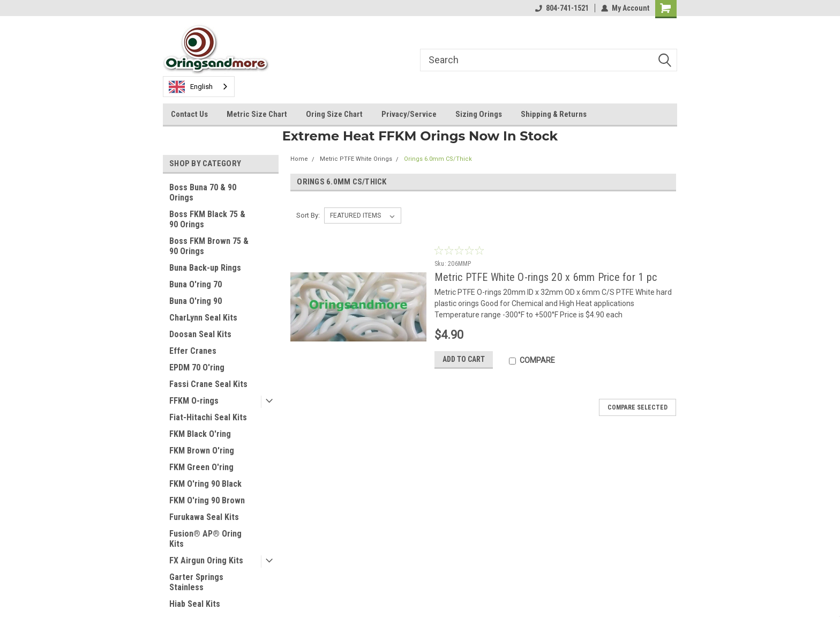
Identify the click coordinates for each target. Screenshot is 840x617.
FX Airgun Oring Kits (206, 560)
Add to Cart (464, 359)
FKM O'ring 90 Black (205, 484)
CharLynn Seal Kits (203, 318)
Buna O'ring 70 (196, 284)
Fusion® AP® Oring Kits (205, 539)
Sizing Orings (479, 114)
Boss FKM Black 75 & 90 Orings (207, 219)
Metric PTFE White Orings (356, 159)
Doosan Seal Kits (200, 334)
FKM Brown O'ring (202, 451)
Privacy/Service (409, 114)
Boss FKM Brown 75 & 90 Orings (209, 246)
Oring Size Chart (334, 114)
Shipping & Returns (554, 114)
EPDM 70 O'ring (197, 367)
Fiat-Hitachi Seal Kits (208, 417)
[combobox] (199, 87)
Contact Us (189, 114)
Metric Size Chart (257, 114)
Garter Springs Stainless (196, 582)
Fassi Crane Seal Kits (208, 384)
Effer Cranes (193, 351)
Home (299, 159)
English (191, 87)
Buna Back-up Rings (205, 268)
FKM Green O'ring (201, 467)
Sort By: (308, 215)
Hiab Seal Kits (195, 604)
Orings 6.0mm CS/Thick (438, 159)
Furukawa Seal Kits (204, 517)
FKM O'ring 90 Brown (207, 500)
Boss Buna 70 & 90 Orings (203, 192)
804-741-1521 (562, 8)
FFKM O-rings (194, 401)
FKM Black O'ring (200, 434)
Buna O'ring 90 (196, 301)
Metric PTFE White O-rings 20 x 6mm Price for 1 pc (546, 277)
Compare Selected (637, 407)
